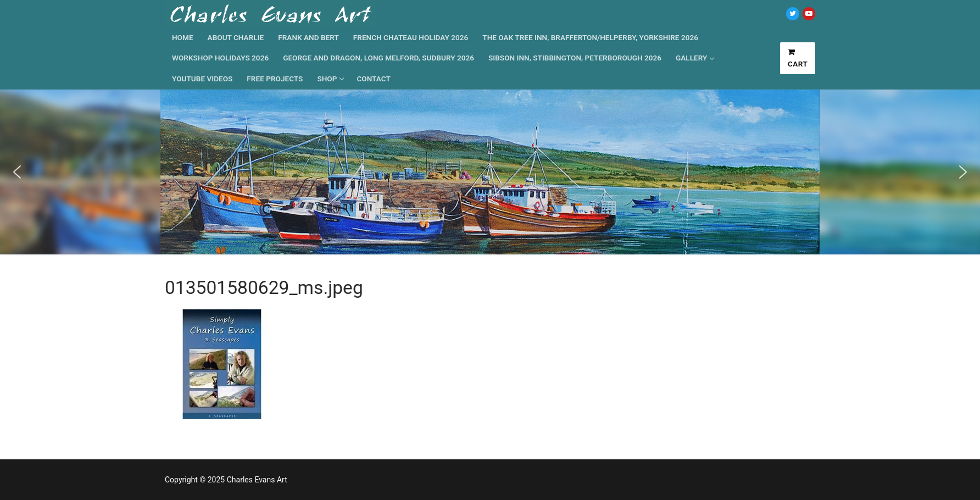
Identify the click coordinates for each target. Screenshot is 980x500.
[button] (17, 172)
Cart (798, 58)
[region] (490, 172)
